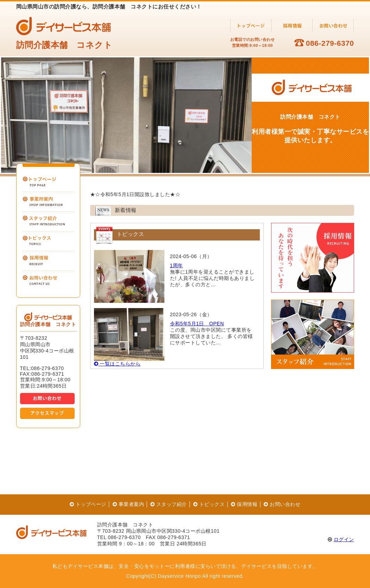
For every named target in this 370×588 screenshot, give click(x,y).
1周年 (177, 265)
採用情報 (244, 504)
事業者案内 (128, 504)
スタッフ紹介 (169, 504)
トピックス (209, 504)
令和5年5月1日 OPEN (197, 324)
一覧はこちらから (117, 364)
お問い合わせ (282, 504)
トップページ (88, 504)
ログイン (344, 539)
